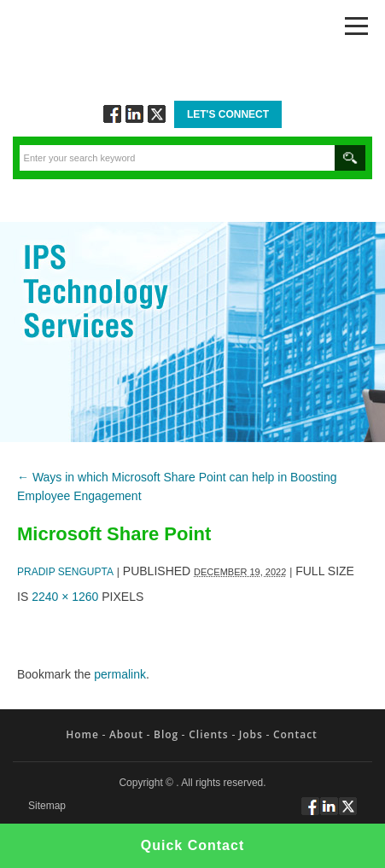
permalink (120, 674)
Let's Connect (228, 114)
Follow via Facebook (112, 114)
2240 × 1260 (65, 597)
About (126, 734)
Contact (295, 734)
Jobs (251, 734)
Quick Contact (192, 845)
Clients (208, 734)
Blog (166, 734)
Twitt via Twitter (157, 114)
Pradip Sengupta (65, 572)
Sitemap (47, 806)
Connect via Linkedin (134, 114)
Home (82, 734)
